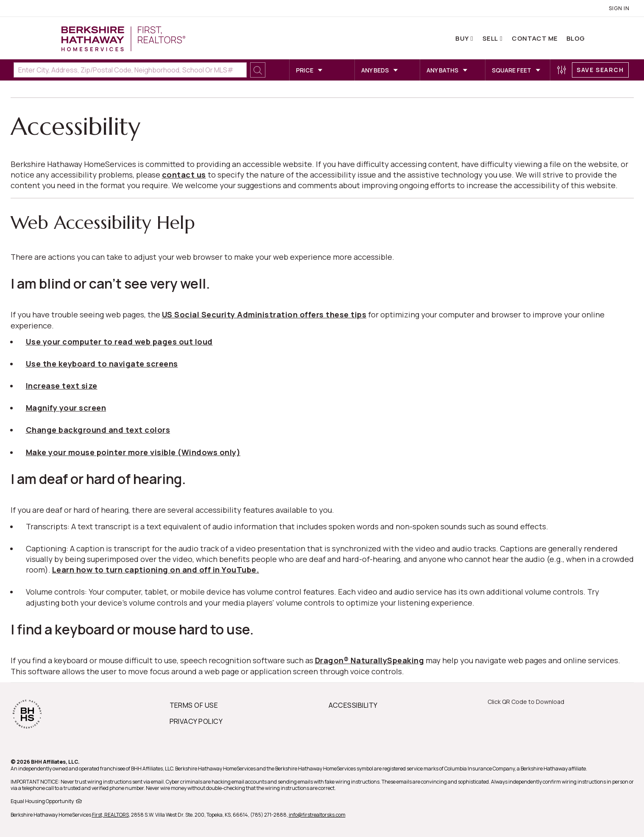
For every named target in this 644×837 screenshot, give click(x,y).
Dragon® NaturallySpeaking (370, 660)
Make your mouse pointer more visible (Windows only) (133, 452)
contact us (184, 175)
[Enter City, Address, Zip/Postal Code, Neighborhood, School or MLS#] (130, 70)
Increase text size (62, 386)
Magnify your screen (66, 408)
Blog (576, 38)
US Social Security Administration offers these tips (264, 314)
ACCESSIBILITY (353, 705)
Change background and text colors (98, 430)
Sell (491, 38)
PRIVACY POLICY (196, 721)
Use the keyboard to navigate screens (102, 364)
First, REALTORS (110, 815)
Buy (463, 38)
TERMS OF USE (194, 705)
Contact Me (535, 38)
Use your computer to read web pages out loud (119, 342)
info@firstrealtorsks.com (317, 815)
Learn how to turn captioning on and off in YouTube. (156, 570)
